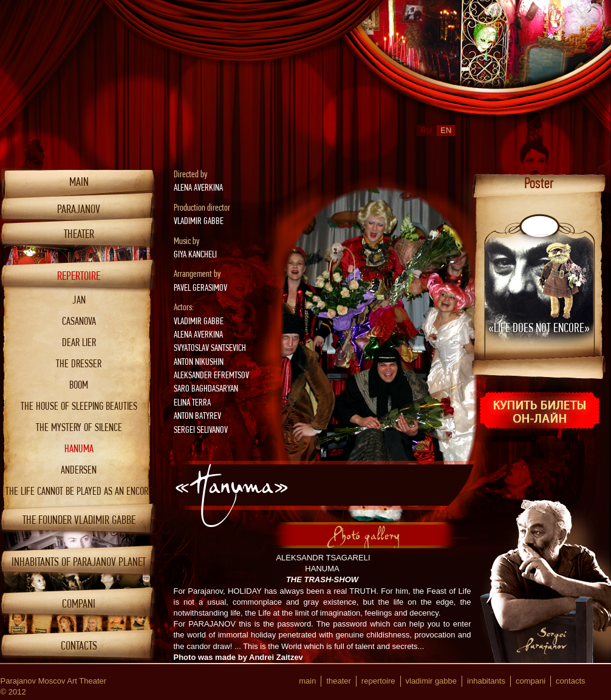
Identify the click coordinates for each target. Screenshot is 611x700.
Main (79, 182)
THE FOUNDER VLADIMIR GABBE (79, 520)
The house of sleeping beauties (79, 406)
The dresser (79, 363)
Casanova (79, 321)
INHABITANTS (486, 681)
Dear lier (79, 342)
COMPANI (79, 604)
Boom (79, 385)
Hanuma (79, 448)
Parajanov (79, 209)
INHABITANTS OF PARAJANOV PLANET (79, 562)
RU (427, 130)
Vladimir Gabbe (432, 681)
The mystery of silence (79, 427)
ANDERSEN (79, 470)
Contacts (79, 646)
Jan (79, 300)
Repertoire (79, 276)
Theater (79, 234)
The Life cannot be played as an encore (79, 491)
